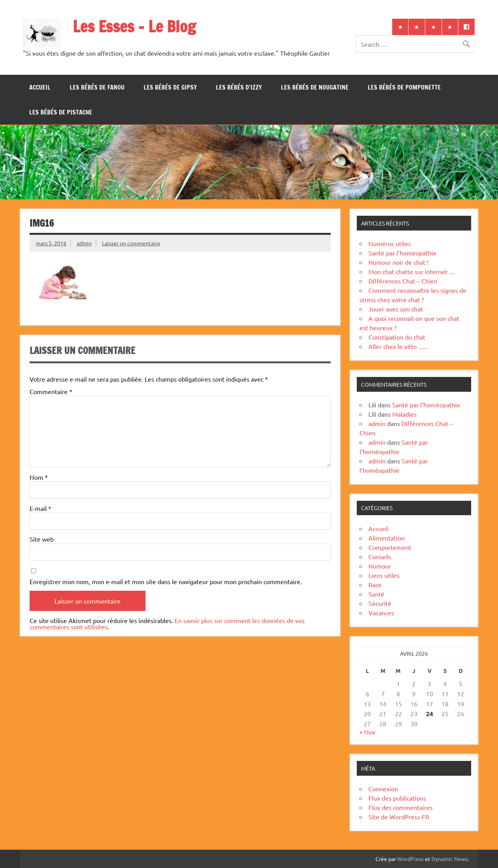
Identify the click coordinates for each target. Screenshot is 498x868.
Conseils (380, 556)
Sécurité (380, 603)
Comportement (390, 547)
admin (84, 243)
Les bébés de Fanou (97, 87)
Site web (42, 539)
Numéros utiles (390, 243)
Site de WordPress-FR (399, 817)
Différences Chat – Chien (403, 281)
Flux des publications (397, 798)
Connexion (383, 789)
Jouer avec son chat (396, 309)
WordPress (410, 859)
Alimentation (387, 538)
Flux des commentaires (401, 807)
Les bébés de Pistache (61, 112)
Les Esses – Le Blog (134, 26)
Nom (39, 477)
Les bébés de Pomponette (404, 87)
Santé (376, 594)
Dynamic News (450, 859)
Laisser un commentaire (131, 243)
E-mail (40, 508)
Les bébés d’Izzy (239, 87)
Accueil (40, 87)
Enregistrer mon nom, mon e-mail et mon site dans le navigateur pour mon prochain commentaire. (166, 581)
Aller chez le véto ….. (398, 346)
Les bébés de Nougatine (315, 87)
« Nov (367, 732)
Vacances (381, 613)
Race (375, 585)
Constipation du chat (397, 337)
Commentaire (51, 391)
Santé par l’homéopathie (402, 253)
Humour (380, 566)
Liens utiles (384, 575)
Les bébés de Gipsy (170, 87)
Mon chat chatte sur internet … (412, 271)
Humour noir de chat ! (398, 262)
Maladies (404, 414)
